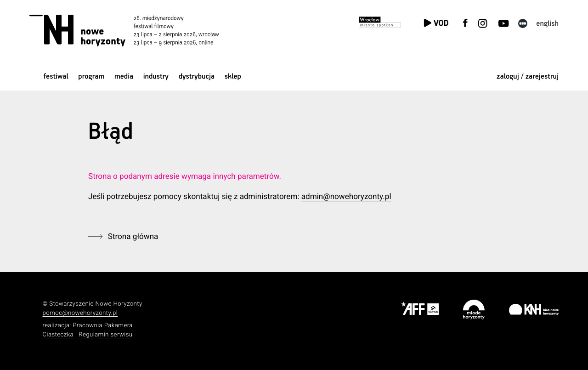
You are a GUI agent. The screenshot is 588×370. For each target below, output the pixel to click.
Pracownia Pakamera (103, 326)
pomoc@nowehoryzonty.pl (80, 313)
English (547, 24)
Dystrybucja (197, 77)
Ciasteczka (58, 335)
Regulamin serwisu (106, 335)
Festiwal (56, 77)
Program (91, 77)
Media (124, 77)
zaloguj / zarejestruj (528, 77)
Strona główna (133, 237)
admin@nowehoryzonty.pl (346, 197)
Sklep (233, 77)
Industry (156, 77)
